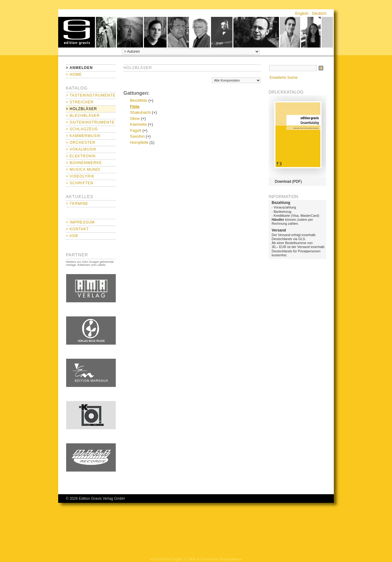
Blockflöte (139, 100)
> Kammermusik (83, 136)
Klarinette (139, 124)
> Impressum (80, 222)
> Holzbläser (81, 109)
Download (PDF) (288, 182)
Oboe (135, 119)
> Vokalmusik (81, 149)
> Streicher (80, 102)
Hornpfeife (139, 142)
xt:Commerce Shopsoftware (219, 559)
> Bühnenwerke (84, 163)
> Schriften (80, 183)
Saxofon (138, 136)
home (77, 32)
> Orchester (81, 143)
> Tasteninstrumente (91, 95)
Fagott (136, 130)
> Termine (77, 204)
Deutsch (319, 13)
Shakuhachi (141, 112)
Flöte (135, 107)
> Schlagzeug (82, 129)
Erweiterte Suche (283, 78)
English (302, 13)
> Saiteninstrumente (90, 122)
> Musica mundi (83, 170)
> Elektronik (81, 156)
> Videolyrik (80, 176)
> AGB (72, 236)
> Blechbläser (83, 116)
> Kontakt (77, 229)
